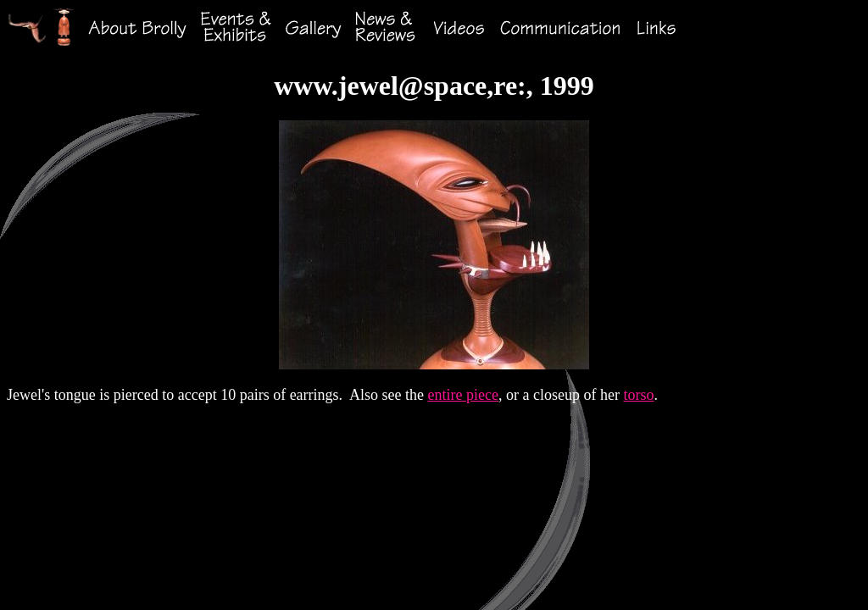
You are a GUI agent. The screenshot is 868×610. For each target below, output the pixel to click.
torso (639, 395)
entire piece (463, 395)
